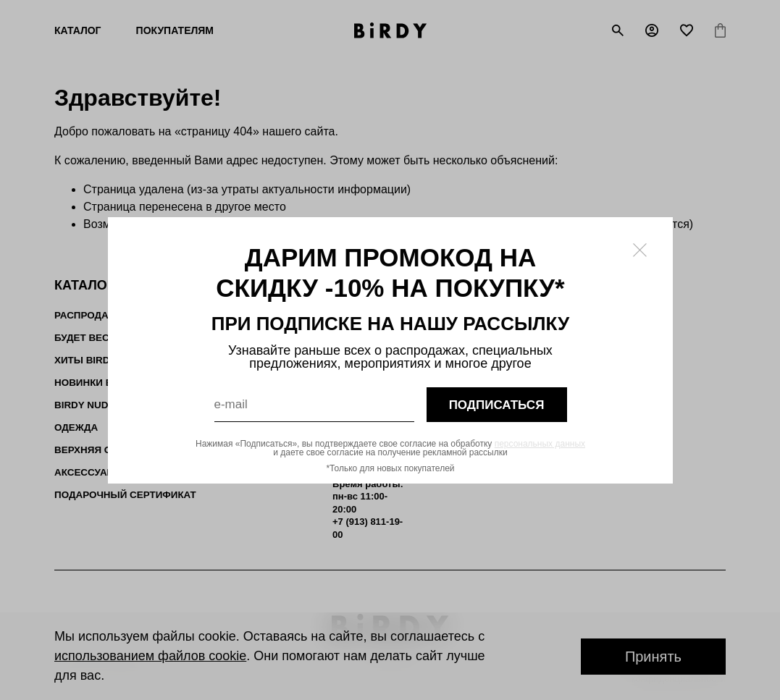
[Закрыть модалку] (640, 250)
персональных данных (539, 444)
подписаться (496, 404)
